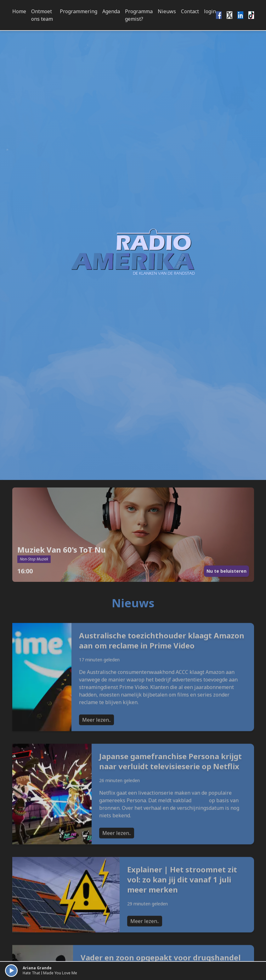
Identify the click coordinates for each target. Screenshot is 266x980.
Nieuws (167, 11)
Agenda (111, 11)
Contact (190, 11)
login (210, 11)
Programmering (79, 11)
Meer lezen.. (96, 743)
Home (19, 11)
